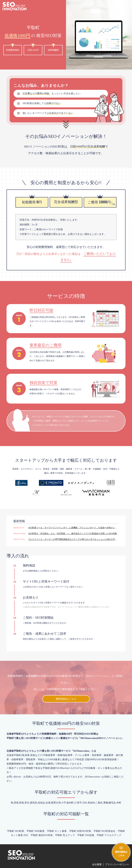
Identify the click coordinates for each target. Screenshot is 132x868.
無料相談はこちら (66, 699)
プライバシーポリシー (117, 864)
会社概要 (97, 864)
